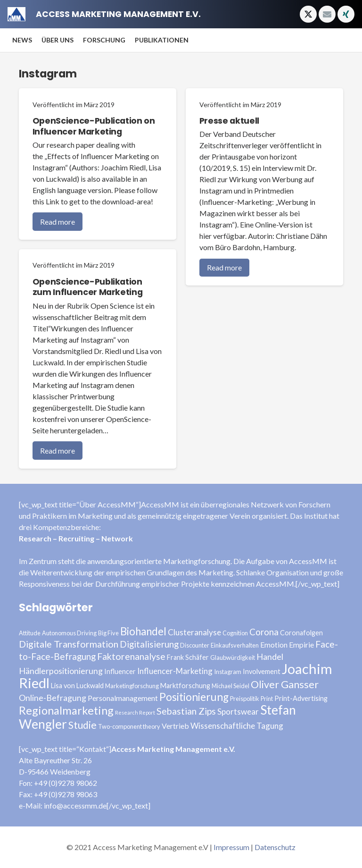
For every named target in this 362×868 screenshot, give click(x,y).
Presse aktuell (229, 121)
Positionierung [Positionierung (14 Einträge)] (194, 697)
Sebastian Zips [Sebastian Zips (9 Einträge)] (186, 711)
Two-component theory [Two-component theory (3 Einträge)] (129, 726)
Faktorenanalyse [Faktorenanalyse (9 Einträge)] (131, 656)
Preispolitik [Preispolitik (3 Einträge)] (245, 699)
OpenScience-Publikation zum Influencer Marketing (88, 287)
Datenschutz (275, 847)
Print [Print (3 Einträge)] (267, 699)
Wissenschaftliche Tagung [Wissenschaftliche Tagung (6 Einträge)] (237, 726)
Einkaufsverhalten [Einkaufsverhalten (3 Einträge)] (235, 645)
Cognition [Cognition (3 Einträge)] (235, 633)
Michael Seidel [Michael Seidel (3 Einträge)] (230, 686)
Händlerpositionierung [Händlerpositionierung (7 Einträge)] (61, 671)
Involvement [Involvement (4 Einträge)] (262, 671)
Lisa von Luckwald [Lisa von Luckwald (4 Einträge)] (77, 686)
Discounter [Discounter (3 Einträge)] (195, 645)
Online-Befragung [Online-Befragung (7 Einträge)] (53, 698)
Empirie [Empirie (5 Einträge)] (301, 645)
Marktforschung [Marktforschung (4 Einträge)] (185, 686)
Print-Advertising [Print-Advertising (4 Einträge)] (301, 698)
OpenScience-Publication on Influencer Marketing (94, 126)
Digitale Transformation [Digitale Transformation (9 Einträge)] (69, 644)
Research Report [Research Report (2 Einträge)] (135, 712)
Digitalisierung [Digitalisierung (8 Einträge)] (149, 644)
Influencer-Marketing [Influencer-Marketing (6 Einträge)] (175, 671)
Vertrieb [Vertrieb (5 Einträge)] (175, 726)
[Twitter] (308, 14)
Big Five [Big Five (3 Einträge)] (108, 633)
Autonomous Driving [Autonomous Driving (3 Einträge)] (69, 633)
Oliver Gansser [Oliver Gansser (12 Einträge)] (285, 684)
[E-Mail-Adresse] (327, 14)
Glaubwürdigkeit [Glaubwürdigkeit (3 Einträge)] (233, 657)
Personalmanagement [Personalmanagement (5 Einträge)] (123, 698)
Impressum (231, 847)
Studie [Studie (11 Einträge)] (82, 725)
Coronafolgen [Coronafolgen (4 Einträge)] (301, 633)
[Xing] (346, 14)
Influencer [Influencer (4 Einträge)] (120, 671)
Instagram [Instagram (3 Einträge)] (228, 672)
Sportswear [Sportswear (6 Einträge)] (238, 712)
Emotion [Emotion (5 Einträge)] (274, 645)
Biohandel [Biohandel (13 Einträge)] (143, 631)
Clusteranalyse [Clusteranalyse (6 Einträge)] (194, 632)
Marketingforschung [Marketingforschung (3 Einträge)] (132, 686)
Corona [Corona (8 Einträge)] (264, 632)
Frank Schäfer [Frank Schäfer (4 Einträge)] (188, 657)
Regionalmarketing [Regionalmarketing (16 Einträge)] (66, 710)
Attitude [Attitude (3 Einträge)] (30, 633)
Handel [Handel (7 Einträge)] (270, 657)
